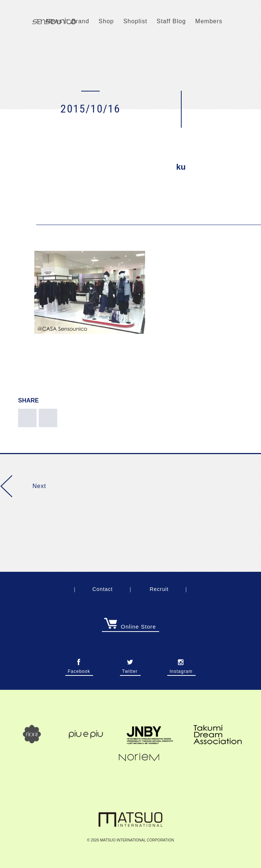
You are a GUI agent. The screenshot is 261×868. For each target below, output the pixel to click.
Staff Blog (171, 21)
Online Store (130, 627)
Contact (102, 589)
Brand (80, 21)
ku (181, 167)
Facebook (79, 669)
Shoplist (135, 21)
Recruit (159, 589)
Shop (106, 21)
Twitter (130, 669)
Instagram (181, 669)
